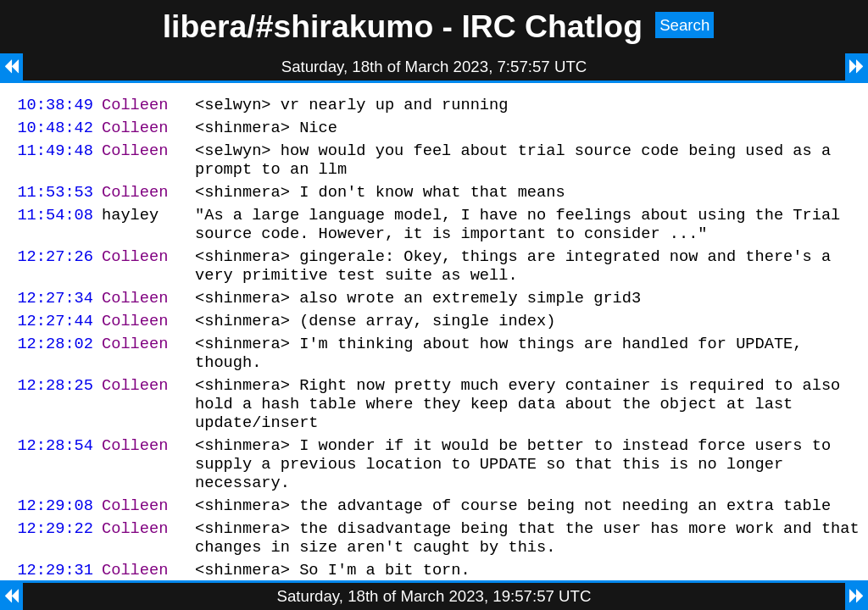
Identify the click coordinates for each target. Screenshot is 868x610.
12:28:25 (55, 420)
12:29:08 (55, 555)
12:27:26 (55, 276)
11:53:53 (55, 204)
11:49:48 (55, 157)
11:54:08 (55, 229)
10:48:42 (55, 132)
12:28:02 (55, 373)
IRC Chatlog (552, 26)
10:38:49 (55, 106)
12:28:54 (55, 488)
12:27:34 (55, 322)
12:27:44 (55, 348)
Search (684, 25)
